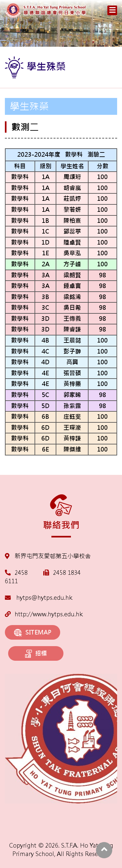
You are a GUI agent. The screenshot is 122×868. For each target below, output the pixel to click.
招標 (36, 654)
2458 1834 (67, 573)
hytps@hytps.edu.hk (39, 598)
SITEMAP (33, 633)
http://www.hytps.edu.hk (44, 614)
